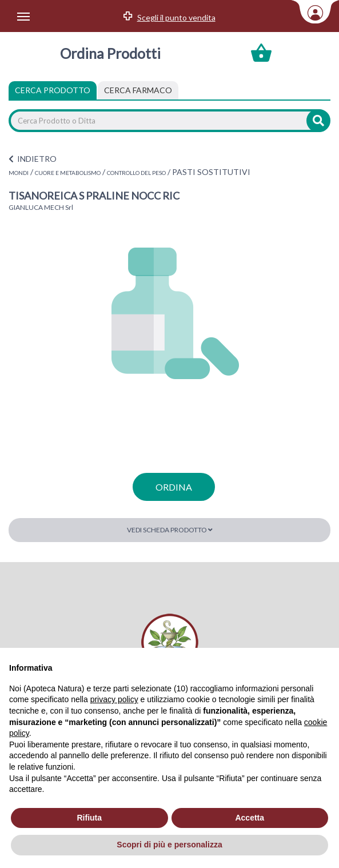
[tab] (138, 90)
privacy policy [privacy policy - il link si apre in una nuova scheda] (114, 699)
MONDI (19, 173)
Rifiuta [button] (89, 818)
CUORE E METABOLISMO (68, 173)
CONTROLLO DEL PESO (136, 173)
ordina (174, 487)
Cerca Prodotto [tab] (53, 90)
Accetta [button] (250, 818)
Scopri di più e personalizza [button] (169, 845)
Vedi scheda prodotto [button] (170, 530)
